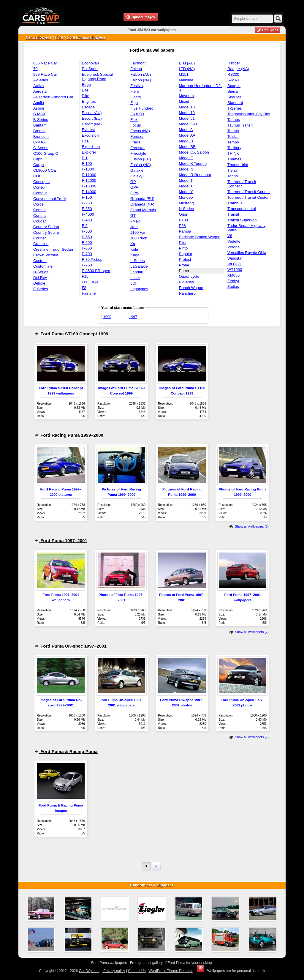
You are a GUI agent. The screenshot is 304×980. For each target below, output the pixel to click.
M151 (184, 74)
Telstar (233, 136)
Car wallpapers (38, 37)
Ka (133, 244)
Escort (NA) (92, 124)
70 (35, 69)
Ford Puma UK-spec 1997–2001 (71, 646)
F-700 (87, 254)
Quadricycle (189, 276)
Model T (186, 180)
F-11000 (89, 175)
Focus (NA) (140, 131)
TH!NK (233, 153)
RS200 (233, 74)
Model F (186, 158)
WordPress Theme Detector (170, 971)
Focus (136, 125)
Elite (86, 96)
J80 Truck (139, 238)
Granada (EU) (142, 199)
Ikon (134, 227)
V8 (230, 236)
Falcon (136, 69)
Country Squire (46, 232)
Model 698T (189, 124)
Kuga (135, 255)
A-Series (41, 80)
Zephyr (233, 281)
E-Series (41, 289)
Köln (134, 249)
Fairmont (138, 63)
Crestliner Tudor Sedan (53, 249)
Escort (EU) (92, 118)
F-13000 (89, 186)
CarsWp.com (89, 971)
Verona (233, 247)
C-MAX (39, 142)
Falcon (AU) (141, 74)
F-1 (85, 158)
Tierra (232, 170)
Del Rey (40, 278)
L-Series (137, 261)
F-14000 (89, 192)
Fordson (137, 136)
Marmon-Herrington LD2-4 (201, 88)
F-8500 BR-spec (96, 271)
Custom (40, 261)
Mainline (186, 80)
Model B (186, 141)
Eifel (86, 90)
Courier (40, 238)
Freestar (137, 148)
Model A (186, 130)
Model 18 (187, 107)
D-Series (41, 272)
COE (37, 176)
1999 (107, 317)
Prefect (185, 259)
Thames (234, 159)
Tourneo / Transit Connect (242, 184)
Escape (88, 107)
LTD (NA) (187, 69)
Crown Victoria (46, 255)
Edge (86, 85)
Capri (38, 159)
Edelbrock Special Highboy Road (97, 77)
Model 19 (187, 113)
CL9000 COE (45, 170)
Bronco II (41, 136)
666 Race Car (45, 63)
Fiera (135, 91)
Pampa (185, 231)
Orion (184, 214)
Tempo (233, 142)
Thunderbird (238, 165)
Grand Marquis (143, 210)
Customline (43, 266)
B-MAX (39, 114)
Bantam (40, 125)
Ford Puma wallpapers (86, 37)
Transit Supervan (242, 220)
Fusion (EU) (141, 159)
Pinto (183, 248)
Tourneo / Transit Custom (249, 197)
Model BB (187, 147)
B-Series (41, 120)
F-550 (87, 237)
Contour (40, 193)
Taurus (233, 131)
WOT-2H (235, 264)
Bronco (39, 131)
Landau (137, 272)
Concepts (41, 182)
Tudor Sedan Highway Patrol (246, 228)
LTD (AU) (187, 63)
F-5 (85, 226)
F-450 (87, 220)
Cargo (38, 165)
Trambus (235, 203)
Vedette (234, 241)
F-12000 (89, 180)
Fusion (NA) (141, 165)
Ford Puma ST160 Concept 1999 (71, 334)
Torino (233, 176)
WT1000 (235, 270)
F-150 (87, 197)
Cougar (40, 221)
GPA (134, 187)
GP (133, 182)
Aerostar (41, 91)
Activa (38, 86)
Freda (135, 142)
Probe (184, 265)
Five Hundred (142, 108)
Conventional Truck (50, 199)
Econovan (91, 63)
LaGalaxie (139, 266)
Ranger (234, 63)
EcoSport (90, 69)
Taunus (234, 120)
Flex (134, 120)
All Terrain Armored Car (53, 97)
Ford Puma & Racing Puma (66, 751)
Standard (235, 103)
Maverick (187, 96)
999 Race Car (45, 74)
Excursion (90, 135)
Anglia (39, 103)
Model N (186, 169)
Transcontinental (242, 209)
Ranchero (187, 293)
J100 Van (138, 232)
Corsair (39, 210)
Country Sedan (46, 227)
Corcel (39, 204)
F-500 (87, 231)
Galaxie (137, 170)
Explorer (89, 152)
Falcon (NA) (141, 80)
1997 (133, 317)
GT (133, 216)
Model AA (187, 135)
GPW (135, 193)
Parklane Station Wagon (200, 237)
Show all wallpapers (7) (249, 632)
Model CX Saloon (194, 152)
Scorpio (234, 86)
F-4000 (88, 214)
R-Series (187, 282)
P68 (182, 226)
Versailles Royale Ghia (247, 253)
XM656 (233, 275)
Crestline (41, 244)
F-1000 (88, 169)
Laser (135, 278)
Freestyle (138, 153)
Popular (186, 254)
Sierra (233, 91)
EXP (86, 141)
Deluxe (39, 283)
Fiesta (136, 97)
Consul (39, 187)
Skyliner (234, 97)
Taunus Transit (240, 125)
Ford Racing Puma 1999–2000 (69, 435)
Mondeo (186, 197)
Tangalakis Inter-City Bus (249, 114)
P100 (183, 220)
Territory (234, 148)
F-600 (87, 243)
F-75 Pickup (92, 259)
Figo (134, 103)
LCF (134, 283)
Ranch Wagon (191, 288)
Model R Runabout (195, 175)
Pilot (183, 243)
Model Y (186, 192)
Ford (59, 37)
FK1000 (137, 114)
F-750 (87, 265)
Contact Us (137, 971)
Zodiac (233, 287)
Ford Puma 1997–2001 (61, 541)
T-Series (235, 108)
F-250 (87, 203)
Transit (233, 214)
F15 (85, 276)
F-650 (87, 248)
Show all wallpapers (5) (249, 526)
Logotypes (139, 289)
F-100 (87, 164)
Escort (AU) (92, 113)
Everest (88, 130)
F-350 (87, 209)
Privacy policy (114, 971)
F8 (84, 288)
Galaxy (136, 176)
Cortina (39, 216)
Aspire (39, 108)
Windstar (235, 258)
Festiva (137, 86)
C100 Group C (46, 153)
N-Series (187, 209)
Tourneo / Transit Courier (249, 192)
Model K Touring (193, 164)
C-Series (41, 148)
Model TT (187, 186)
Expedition (91, 147)
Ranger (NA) (238, 69)
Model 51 (187, 118)
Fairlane (89, 293)
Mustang (186, 203)
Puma (184, 271)
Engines (89, 101)
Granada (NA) (142, 204)
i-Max (135, 221)
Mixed (184, 101)
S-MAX (233, 80)
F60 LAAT (91, 282)
